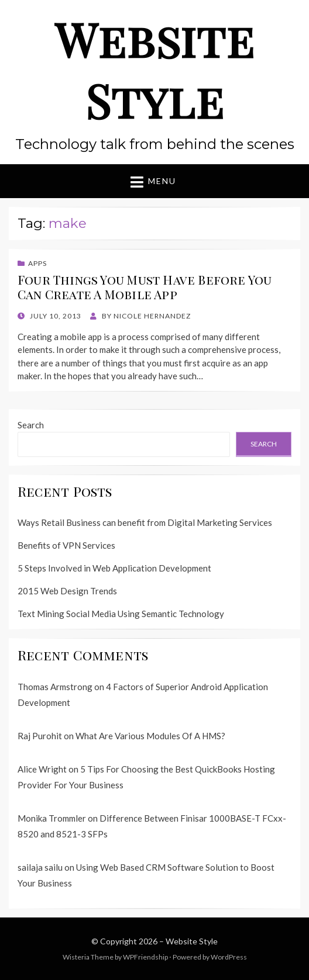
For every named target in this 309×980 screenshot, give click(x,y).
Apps (37, 263)
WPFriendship (145, 957)
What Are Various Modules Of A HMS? (150, 736)
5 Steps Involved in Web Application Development (114, 568)
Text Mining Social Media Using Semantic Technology (121, 614)
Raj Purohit (40, 736)
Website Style (154, 69)
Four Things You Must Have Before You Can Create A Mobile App (145, 287)
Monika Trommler (52, 818)
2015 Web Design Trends (67, 591)
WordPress (229, 957)
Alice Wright (42, 769)
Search (31, 425)
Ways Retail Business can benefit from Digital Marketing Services (145, 522)
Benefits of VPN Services (66, 545)
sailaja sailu (40, 867)
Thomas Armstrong (55, 687)
